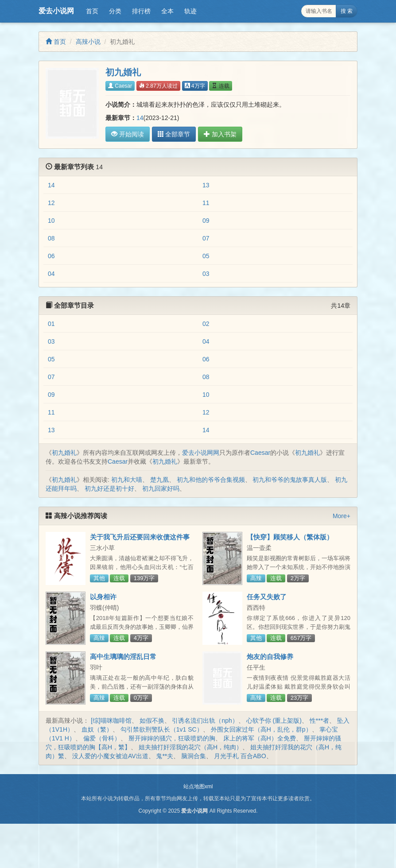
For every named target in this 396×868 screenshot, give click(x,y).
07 (206, 238)
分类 (115, 11)
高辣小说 (88, 42)
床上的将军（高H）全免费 (260, 738)
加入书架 (220, 134)
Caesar (120, 86)
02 (206, 324)
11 (206, 203)
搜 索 (347, 11)
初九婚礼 (64, 453)
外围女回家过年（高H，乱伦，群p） (261, 729)
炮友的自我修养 (270, 657)
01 (51, 324)
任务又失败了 (267, 597)
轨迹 (190, 11)
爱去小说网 (56, 11)
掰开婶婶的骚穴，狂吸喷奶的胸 (172, 738)
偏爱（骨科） (102, 738)
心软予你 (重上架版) (274, 721)
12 (51, 203)
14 (140, 118)
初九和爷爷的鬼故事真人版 (290, 480)
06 (51, 256)
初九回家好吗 (161, 488)
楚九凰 (159, 480)
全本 (167, 11)
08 (51, 238)
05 (206, 256)
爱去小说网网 (201, 453)
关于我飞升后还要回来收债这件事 (140, 537)
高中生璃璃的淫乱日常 (123, 657)
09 (206, 221)
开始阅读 (128, 134)
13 (206, 185)
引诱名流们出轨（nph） (205, 721)
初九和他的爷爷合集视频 (211, 480)
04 (51, 274)
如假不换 (152, 721)
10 (51, 221)
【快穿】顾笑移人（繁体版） (290, 537)
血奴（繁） (97, 729)
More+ (342, 516)
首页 (92, 11)
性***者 (319, 721)
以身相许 (103, 597)
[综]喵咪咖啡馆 (111, 721)
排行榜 (141, 11)
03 (206, 274)
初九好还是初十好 (109, 488)
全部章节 (174, 134)
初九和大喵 (127, 480)
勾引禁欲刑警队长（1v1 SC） (162, 729)
